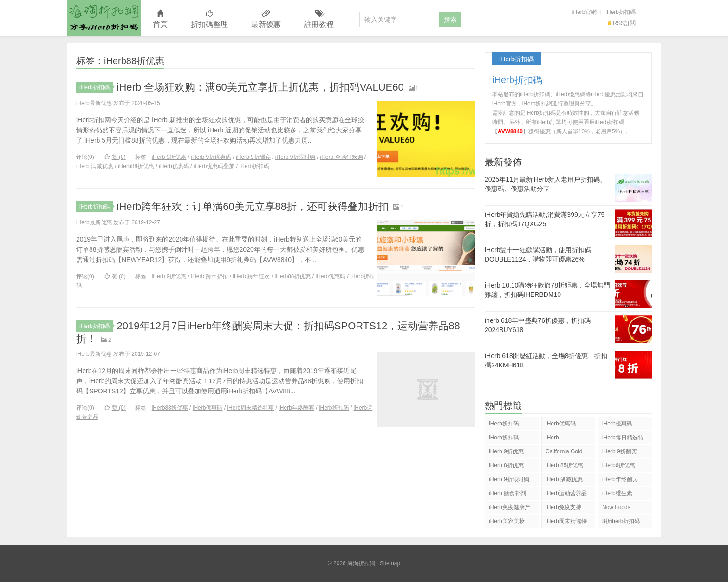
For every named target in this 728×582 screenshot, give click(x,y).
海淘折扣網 (104, 18)
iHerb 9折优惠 (169, 157)
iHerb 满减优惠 (95, 166)
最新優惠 (266, 19)
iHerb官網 (584, 12)
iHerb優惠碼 (617, 424)
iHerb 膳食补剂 (507, 493)
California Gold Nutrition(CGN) (564, 453)
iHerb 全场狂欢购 (342, 157)
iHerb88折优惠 (136, 166)
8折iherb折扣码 (621, 521)
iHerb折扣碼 (621, 12)
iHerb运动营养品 (566, 493)
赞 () (115, 157)
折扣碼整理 (209, 19)
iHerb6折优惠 (619, 465)
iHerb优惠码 (174, 166)
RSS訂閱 (622, 23)
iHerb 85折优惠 (564, 465)
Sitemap (390, 563)
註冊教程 (319, 19)
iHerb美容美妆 (507, 521)
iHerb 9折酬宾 (253, 157)
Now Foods (616, 507)
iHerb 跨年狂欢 (251, 276)
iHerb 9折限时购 (296, 157)
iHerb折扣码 (254, 166)
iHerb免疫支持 (563, 507)
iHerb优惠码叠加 (214, 166)
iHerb (552, 438)
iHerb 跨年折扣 (209, 276)
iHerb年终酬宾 (296, 408)
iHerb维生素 (617, 493)
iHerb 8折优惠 (506, 465)
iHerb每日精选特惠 (623, 439)
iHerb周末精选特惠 (250, 408)
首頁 (160, 19)
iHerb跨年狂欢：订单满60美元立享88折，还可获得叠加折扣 (253, 206)
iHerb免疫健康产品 (510, 509)
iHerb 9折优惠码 (211, 157)
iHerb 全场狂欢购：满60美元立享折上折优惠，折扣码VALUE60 (260, 87)
